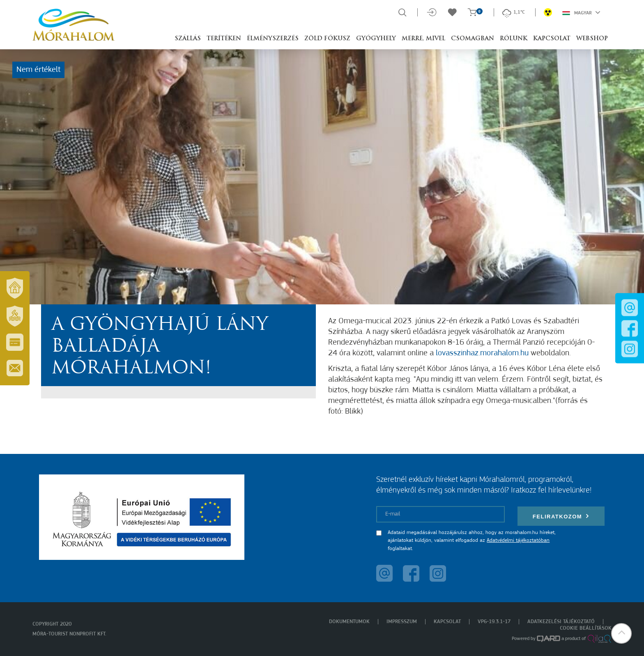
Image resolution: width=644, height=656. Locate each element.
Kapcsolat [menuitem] (447, 622)
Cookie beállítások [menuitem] (586, 628)
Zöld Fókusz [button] (327, 39)
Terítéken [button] (224, 39)
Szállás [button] (188, 39)
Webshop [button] (592, 39)
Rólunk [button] (514, 39)
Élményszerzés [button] (273, 39)
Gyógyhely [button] (376, 39)
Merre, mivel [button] (423, 39)
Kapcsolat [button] (552, 39)
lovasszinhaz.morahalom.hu (482, 353)
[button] (621, 633)
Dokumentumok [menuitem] (349, 622)
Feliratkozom (561, 516)
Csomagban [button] (473, 39)
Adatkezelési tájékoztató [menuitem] (561, 622)
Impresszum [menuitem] (402, 622)
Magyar (581, 12)
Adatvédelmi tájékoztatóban (518, 540)
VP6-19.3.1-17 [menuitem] (494, 622)
